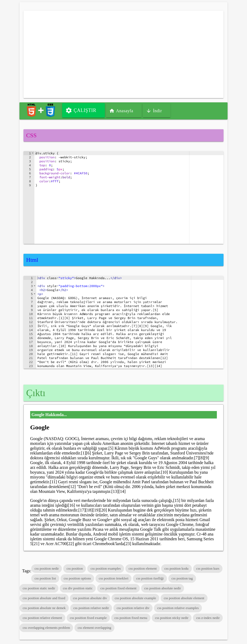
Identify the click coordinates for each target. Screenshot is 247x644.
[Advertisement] (123, 54)
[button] (33, 153)
